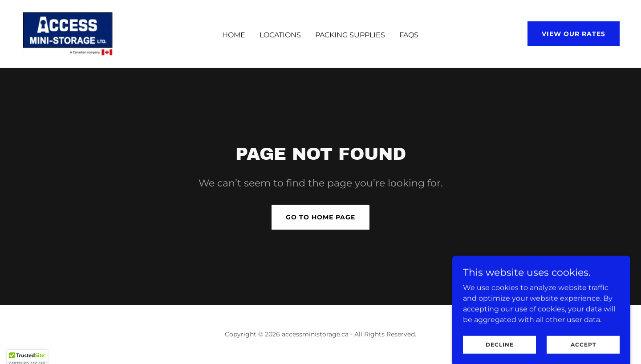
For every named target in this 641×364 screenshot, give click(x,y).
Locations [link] (280, 35)
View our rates (574, 34)
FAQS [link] (409, 35)
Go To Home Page (320, 217)
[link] (68, 33)
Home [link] (234, 35)
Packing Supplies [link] (350, 35)
